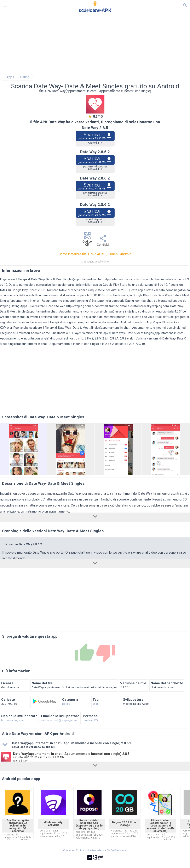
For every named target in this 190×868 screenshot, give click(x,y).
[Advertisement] (95, 43)
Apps (10, 77)
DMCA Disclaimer (117, 850)
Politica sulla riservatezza (91, 850)
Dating (25, 77)
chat (95, 704)
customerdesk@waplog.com (150, 306)
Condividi (103, 242)
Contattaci (69, 850)
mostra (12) (90, 720)
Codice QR (87, 240)
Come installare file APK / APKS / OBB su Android (95, 254)
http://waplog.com (79, 306)
